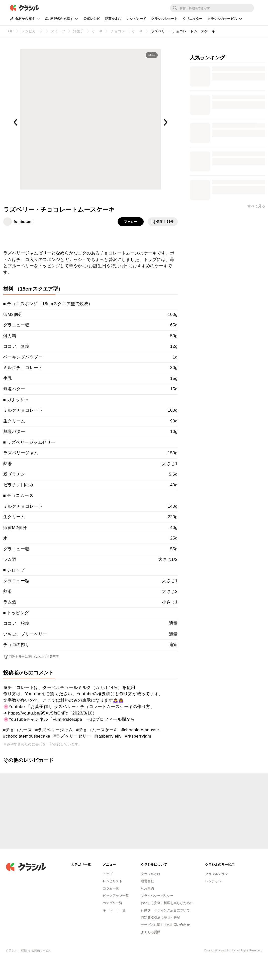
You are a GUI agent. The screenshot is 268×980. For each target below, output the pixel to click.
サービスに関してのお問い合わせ (165, 925)
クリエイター (193, 19)
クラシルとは (151, 874)
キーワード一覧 (114, 910)
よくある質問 (151, 932)
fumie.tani (23, 222)
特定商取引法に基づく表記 (160, 917)
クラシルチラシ (216, 874)
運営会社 (147, 881)
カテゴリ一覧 (113, 903)
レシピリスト (113, 881)
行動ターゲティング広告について (165, 910)
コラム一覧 (111, 888)
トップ (108, 874)
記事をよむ (113, 19)
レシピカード (136, 19)
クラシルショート (164, 19)
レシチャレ (213, 881)
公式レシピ (92, 19)
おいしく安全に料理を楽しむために (167, 903)
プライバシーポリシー (157, 896)
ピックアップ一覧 (116, 896)
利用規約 (147, 888)
